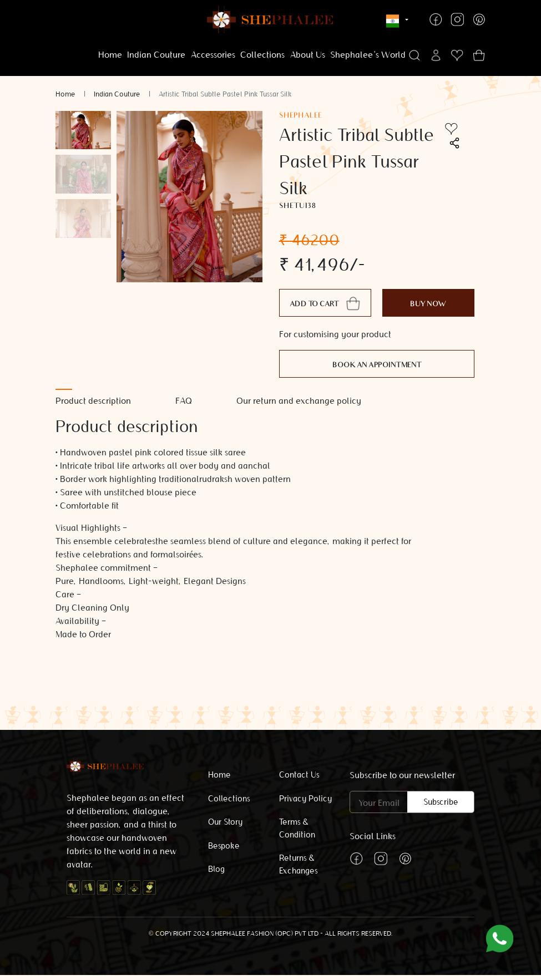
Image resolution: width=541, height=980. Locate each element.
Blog (216, 869)
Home (110, 55)
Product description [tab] (93, 401)
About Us (308, 55)
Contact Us (299, 775)
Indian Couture (156, 55)
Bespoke (224, 846)
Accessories (213, 55)
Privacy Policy (305, 799)
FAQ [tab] (184, 401)
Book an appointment (377, 366)
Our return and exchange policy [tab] (299, 401)
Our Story (225, 822)
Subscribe (441, 802)
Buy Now (428, 305)
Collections (262, 55)
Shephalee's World (368, 55)
